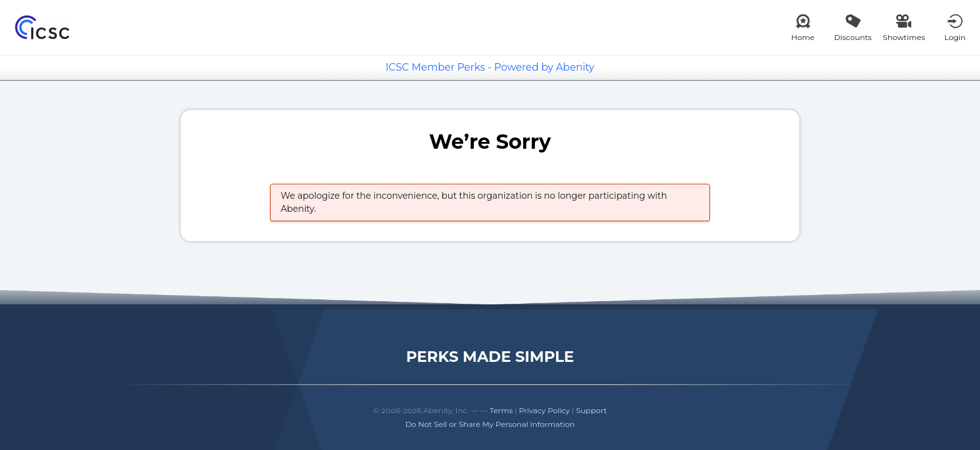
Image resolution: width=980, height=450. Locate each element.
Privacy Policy (544, 410)
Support (592, 410)
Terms (502, 410)
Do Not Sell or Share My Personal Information (490, 424)
